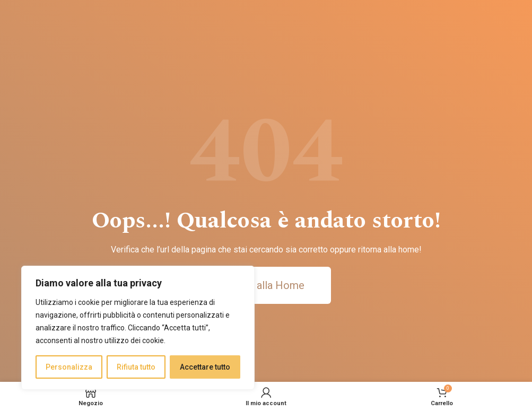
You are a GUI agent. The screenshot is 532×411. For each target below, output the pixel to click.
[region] (138, 328)
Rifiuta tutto (136, 367)
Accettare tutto (205, 367)
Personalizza (69, 367)
